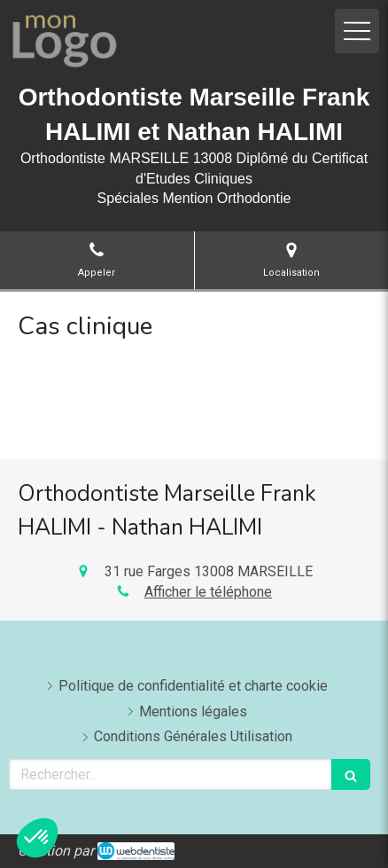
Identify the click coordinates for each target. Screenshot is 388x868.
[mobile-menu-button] (357, 31)
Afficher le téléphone (208, 592)
